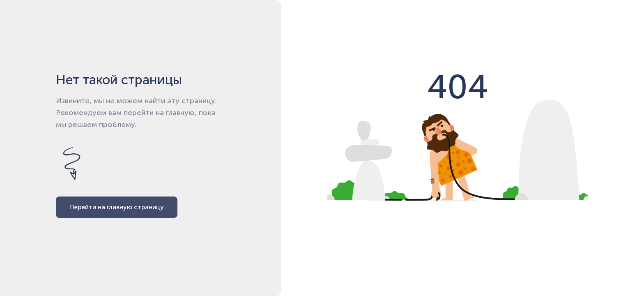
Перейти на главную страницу (117, 207)
